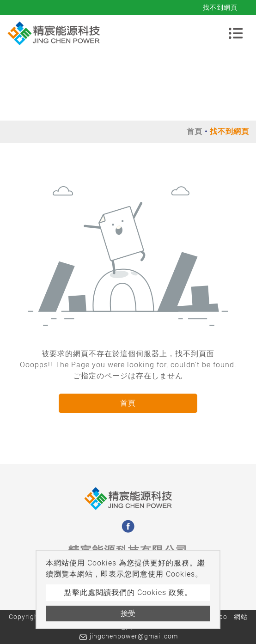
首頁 (195, 131)
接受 (128, 613)
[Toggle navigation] (236, 33)
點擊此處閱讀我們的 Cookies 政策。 (128, 592)
